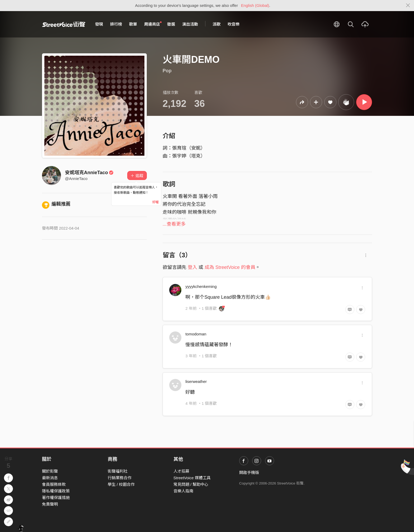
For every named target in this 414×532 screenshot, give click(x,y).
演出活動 (190, 24)
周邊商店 (153, 24)
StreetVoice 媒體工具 (192, 478)
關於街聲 (50, 471)
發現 (99, 24)
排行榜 (116, 24)
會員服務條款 (54, 484)
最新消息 (50, 478)
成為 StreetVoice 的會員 (230, 267)
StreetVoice (64, 24)
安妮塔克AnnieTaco (89, 173)
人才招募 (181, 471)
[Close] (408, 6)
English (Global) (255, 5)
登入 (192, 267)
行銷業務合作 (120, 478)
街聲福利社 (118, 471)
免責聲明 (50, 504)
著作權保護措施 (56, 498)
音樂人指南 (183, 491)
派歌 (217, 24)
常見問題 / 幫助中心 (191, 484)
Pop (167, 71)
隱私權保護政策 (56, 491)
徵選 (171, 24)
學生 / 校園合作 (121, 484)
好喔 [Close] (156, 202)
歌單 (133, 24)
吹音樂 (234, 24)
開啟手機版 (249, 472)
